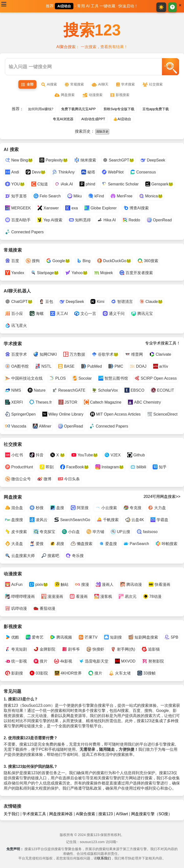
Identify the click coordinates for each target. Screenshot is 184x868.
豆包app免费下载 (156, 109)
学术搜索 (126, 84)
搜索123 (92, 30)
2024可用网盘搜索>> (162, 497)
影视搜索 (120, 95)
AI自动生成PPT (93, 119)
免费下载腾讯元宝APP (78, 109)
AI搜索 (49, 84)
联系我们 (104, 858)
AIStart (122, 814)
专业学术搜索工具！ (163, 343)
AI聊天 (100, 84)
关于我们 (11, 814)
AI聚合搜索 (86, 814)
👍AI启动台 (122, 119)
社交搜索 (153, 84)
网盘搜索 (65, 95)
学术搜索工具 (34, 814)
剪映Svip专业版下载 (119, 109)
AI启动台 (64, 6)
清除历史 (102, 132)
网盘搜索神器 (61, 814)
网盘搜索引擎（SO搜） (152, 814)
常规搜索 (74, 84)
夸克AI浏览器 (63, 119)
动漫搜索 (92, 95)
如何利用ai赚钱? (41, 109)
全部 (27, 84)
